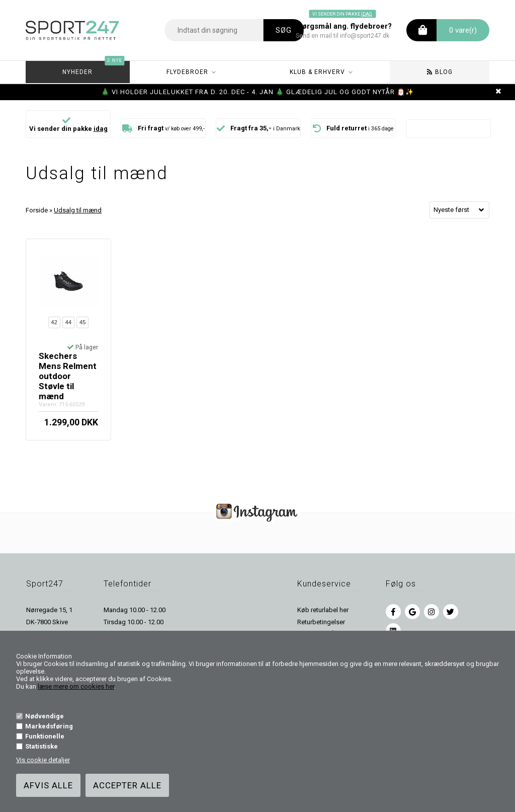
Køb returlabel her (323, 610)
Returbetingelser (321, 622)
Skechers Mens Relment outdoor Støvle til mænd (68, 376)
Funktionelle (45, 736)
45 (82, 322)
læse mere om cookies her (76, 686)
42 (54, 322)
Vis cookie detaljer (43, 760)
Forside (37, 210)
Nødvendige (45, 716)
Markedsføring (49, 726)
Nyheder (94, 68)
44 (68, 322)
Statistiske (41, 746)
